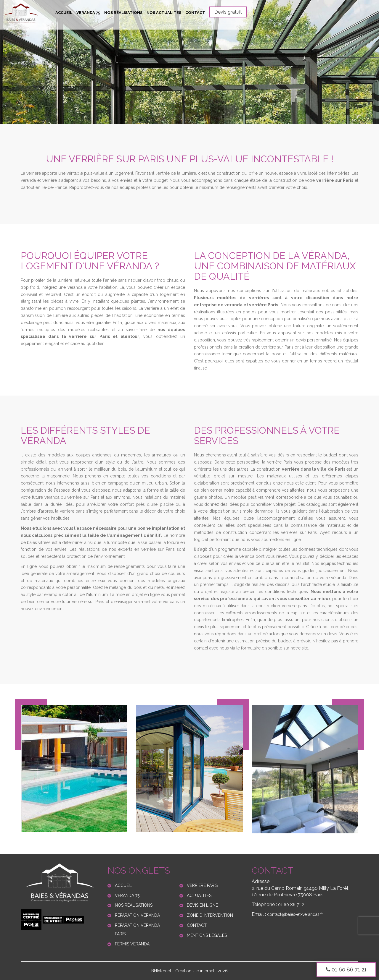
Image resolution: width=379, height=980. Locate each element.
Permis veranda (132, 944)
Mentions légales (207, 935)
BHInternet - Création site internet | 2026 (189, 971)
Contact (195, 13)
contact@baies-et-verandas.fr (295, 914)
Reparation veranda (137, 915)
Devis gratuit (228, 12)
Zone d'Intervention (210, 915)
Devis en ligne (202, 905)
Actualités (199, 895)
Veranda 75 (88, 13)
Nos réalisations (123, 13)
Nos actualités (164, 13)
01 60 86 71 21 (346, 970)
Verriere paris (202, 885)
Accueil (64, 13)
